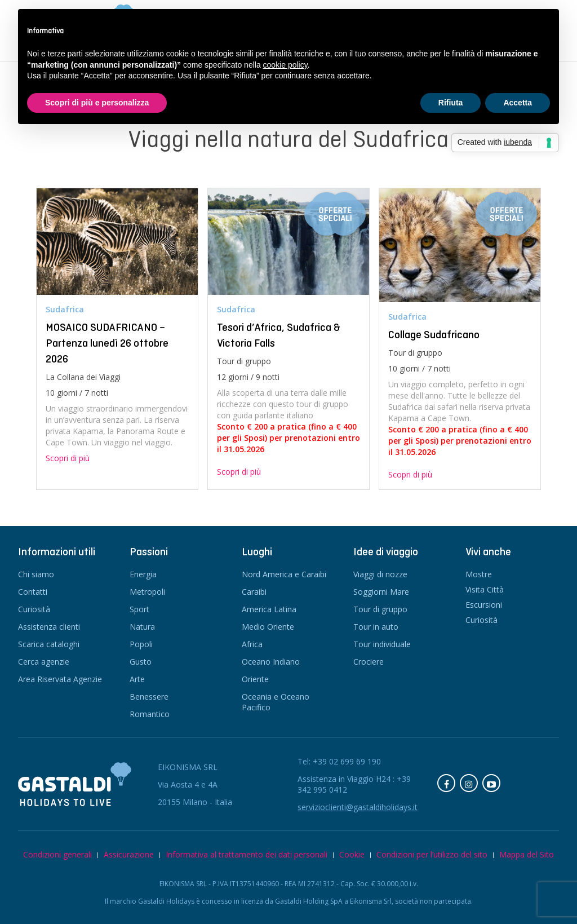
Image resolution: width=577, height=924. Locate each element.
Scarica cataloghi (49, 644)
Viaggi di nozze (380, 574)
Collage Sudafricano (434, 335)
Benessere (149, 697)
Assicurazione (129, 854)
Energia (143, 574)
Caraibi (254, 592)
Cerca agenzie (44, 662)
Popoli (141, 644)
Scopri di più (68, 458)
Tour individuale (382, 644)
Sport (139, 609)
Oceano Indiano (271, 662)
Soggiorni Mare (381, 592)
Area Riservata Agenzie (60, 679)
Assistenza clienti (49, 627)
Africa (252, 644)
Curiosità (34, 609)
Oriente (255, 679)
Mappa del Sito (527, 854)
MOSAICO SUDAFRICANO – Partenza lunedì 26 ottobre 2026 (107, 343)
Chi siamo (36, 574)
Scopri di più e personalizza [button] (97, 103)
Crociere (369, 662)
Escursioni (484, 605)
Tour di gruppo (380, 609)
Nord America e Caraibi (284, 574)
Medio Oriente (268, 627)
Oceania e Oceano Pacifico (276, 702)
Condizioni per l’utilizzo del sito (432, 854)
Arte (137, 679)
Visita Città (485, 589)
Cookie (352, 854)
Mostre (479, 574)
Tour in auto (376, 627)
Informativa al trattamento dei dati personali (247, 854)
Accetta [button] (518, 103)
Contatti (33, 592)
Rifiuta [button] (451, 103)
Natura (142, 627)
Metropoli (147, 592)
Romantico (150, 714)
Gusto (141, 662)
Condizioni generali (57, 854)
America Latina (269, 609)
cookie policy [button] (285, 65)
